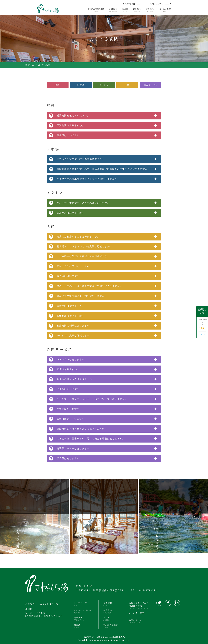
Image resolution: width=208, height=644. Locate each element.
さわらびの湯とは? (83, 611)
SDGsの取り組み (132, 4)
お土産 (125, 10)
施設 (58, 85)
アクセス (150, 10)
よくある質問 (165, 10)
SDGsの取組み (110, 624)
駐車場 (81, 85)
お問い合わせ (160, 4)
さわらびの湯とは (96, 10)
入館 (127, 85)
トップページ (80, 604)
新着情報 (107, 604)
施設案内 (113, 10)
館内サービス (151, 85)
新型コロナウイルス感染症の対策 (138, 606)
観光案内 (137, 10)
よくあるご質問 (135, 614)
